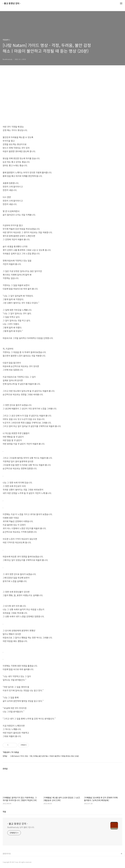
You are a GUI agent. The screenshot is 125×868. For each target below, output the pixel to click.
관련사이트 (7, 854)
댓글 (4, 812)
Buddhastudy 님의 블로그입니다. (21, 827)
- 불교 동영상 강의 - (12, 3)
